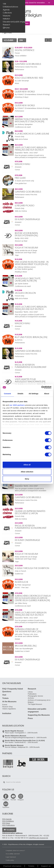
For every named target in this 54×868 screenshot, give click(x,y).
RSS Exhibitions (8, 821)
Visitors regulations (9, 709)
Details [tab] (20, 394)
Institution (6, 19)
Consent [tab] (7, 394)
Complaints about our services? (15, 851)
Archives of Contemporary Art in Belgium (39, 701)
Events (5, 705)
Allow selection (27, 472)
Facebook (6, 800)
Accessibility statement (13, 854)
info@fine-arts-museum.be (39, 838)
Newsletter (11, 830)
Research (6, 25)
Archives (31, 698)
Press (30, 718)
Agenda (6, 10)
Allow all (27, 465)
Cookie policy (10, 860)
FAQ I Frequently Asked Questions (13, 690)
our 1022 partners (17, 405)
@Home (6, 28)
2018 (22, 40)
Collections (7, 13)
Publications (32, 694)
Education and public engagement (13, 22)
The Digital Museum (35, 704)
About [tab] (47, 394)
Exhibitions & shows (10, 7)
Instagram (21, 800)
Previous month (46, 40)
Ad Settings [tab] (34, 394)
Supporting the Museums (39, 715)
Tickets (5, 698)
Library (30, 692)
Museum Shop (7, 707)
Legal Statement (11, 857)
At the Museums (9, 702)
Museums (7, 16)
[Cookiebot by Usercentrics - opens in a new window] (41, 387)
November (9, 40)
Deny (27, 479)
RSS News (6, 823)
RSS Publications (8, 825)
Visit (4, 4)
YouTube (13, 800)
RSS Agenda (7, 819)
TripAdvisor (6, 807)
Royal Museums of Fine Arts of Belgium (2, 10)
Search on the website (4, 782)
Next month (50, 40)
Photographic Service (35, 696)
